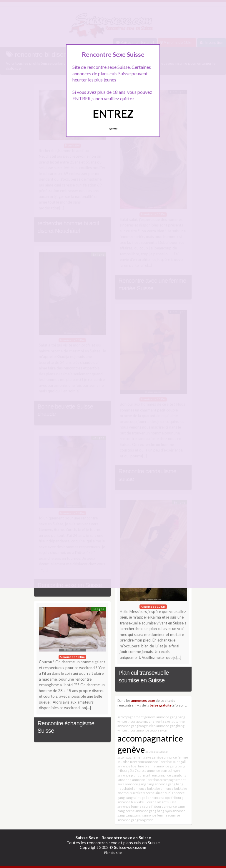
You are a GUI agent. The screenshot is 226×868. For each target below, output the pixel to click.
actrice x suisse (157, 751)
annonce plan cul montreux (137, 775)
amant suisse (167, 802)
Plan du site (113, 853)
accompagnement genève (137, 717)
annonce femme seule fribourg (140, 806)
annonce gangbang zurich (137, 726)
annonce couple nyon (152, 730)
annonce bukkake (147, 788)
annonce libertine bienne (137, 766)
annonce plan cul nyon (163, 770)
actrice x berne (144, 793)
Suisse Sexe (87, 838)
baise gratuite (161, 705)
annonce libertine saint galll (166, 762)
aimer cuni (163, 793)
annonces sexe (143, 700)
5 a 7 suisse (138, 770)
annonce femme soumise (162, 815)
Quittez (113, 129)
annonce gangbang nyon (135, 820)
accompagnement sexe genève (140, 757)
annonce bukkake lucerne (137, 802)
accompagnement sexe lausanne (161, 721)
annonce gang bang (139, 784)
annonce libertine (146, 780)
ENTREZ (113, 114)
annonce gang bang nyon (154, 811)
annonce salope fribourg (166, 798)
